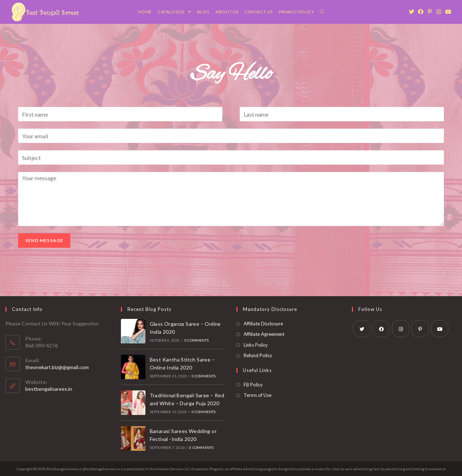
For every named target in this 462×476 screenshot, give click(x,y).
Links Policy (256, 345)
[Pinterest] (420, 329)
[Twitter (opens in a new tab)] (413, 12)
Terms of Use (258, 395)
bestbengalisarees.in (49, 389)
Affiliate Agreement (264, 334)
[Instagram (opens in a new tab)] (441, 12)
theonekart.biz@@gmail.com (57, 367)
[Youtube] (440, 329)
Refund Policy (258, 355)
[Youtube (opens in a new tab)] (450, 12)
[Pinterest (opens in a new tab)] (432, 12)
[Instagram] (401, 329)
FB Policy (253, 385)
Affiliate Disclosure (263, 324)
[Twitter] (362, 329)
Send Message (44, 240)
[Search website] (322, 12)
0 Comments (197, 340)
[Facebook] (381, 329)
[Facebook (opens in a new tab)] (422, 12)
